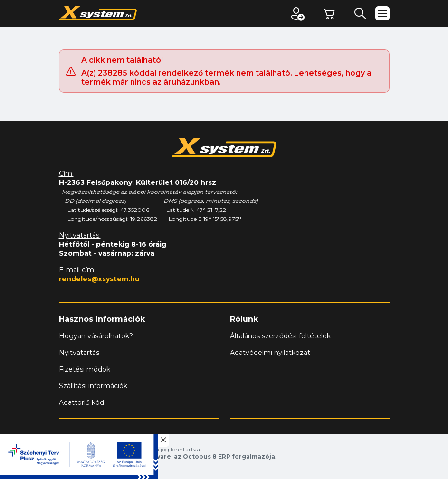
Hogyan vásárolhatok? (96, 336)
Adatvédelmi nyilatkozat (270, 353)
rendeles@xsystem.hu (99, 279)
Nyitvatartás (79, 353)
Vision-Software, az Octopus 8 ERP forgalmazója (197, 456)
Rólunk (244, 319)
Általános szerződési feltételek (280, 336)
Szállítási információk (93, 386)
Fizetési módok (85, 369)
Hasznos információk (102, 319)
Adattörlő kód (81, 402)
